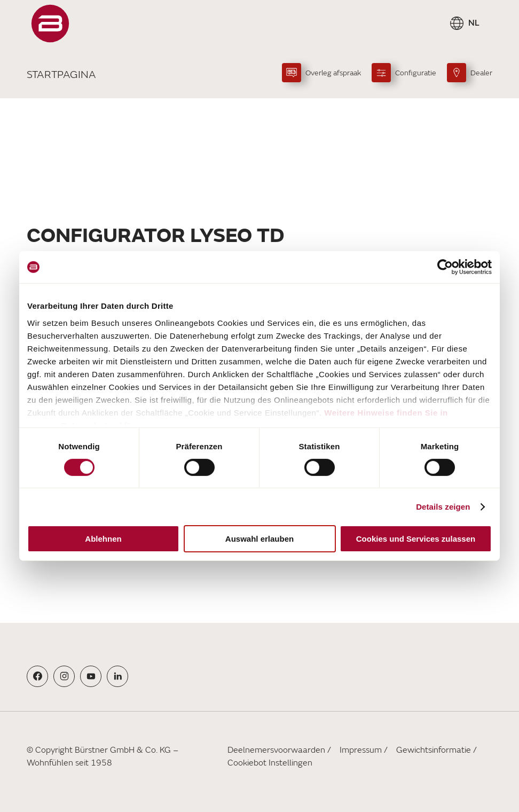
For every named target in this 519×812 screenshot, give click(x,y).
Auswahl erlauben (259, 539)
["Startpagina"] (50, 24)
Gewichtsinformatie (434, 750)
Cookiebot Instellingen (270, 763)
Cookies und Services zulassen (416, 539)
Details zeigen (443, 507)
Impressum (361, 750)
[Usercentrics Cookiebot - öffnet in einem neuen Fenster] (445, 267)
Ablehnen (103, 539)
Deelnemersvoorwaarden (276, 750)
